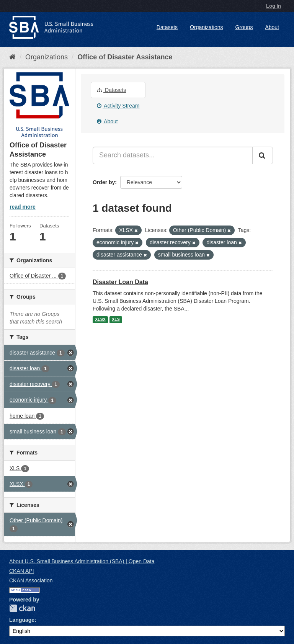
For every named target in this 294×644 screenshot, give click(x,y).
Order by (104, 182)
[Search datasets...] (173, 155)
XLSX (100, 320)
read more (23, 207)
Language (22, 620)
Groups (244, 27)
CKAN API (22, 571)
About (272, 27)
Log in (274, 6)
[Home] (12, 57)
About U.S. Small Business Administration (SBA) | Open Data (82, 561)
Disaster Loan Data (120, 282)
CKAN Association (31, 580)
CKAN (22, 608)
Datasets (167, 27)
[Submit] (263, 155)
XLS (116, 320)
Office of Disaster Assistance (125, 57)
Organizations (206, 27)
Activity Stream (118, 106)
